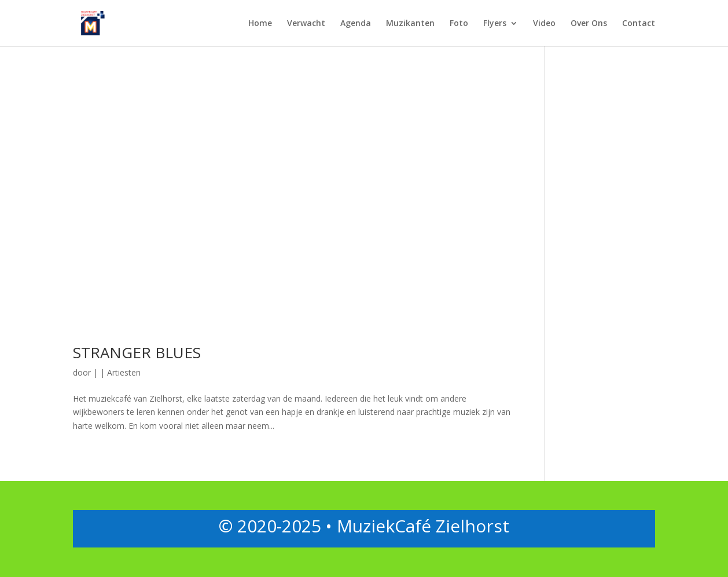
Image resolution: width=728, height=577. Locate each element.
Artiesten (124, 372)
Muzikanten (410, 24)
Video (544, 24)
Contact (639, 24)
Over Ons (589, 24)
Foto (459, 24)
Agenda (356, 24)
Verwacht (306, 24)
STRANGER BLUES (137, 352)
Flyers (495, 24)
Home (260, 24)
